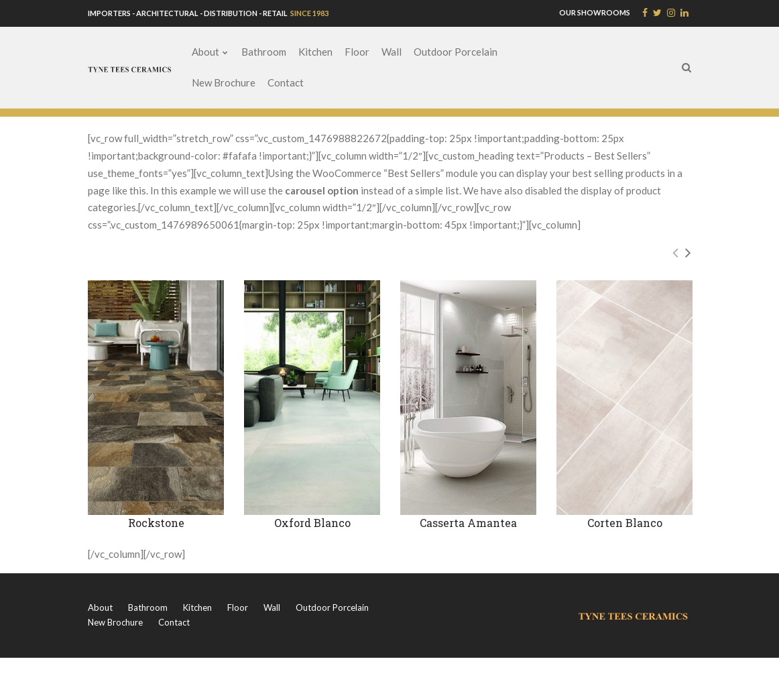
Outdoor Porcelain (456, 52)
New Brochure (224, 82)
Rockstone (156, 523)
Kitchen (315, 52)
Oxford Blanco (312, 523)
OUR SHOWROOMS (595, 12)
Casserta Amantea (468, 523)
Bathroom (264, 52)
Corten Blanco (625, 523)
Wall (392, 52)
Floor (357, 52)
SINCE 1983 (309, 13)
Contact (286, 82)
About (205, 52)
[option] (156, 419)
